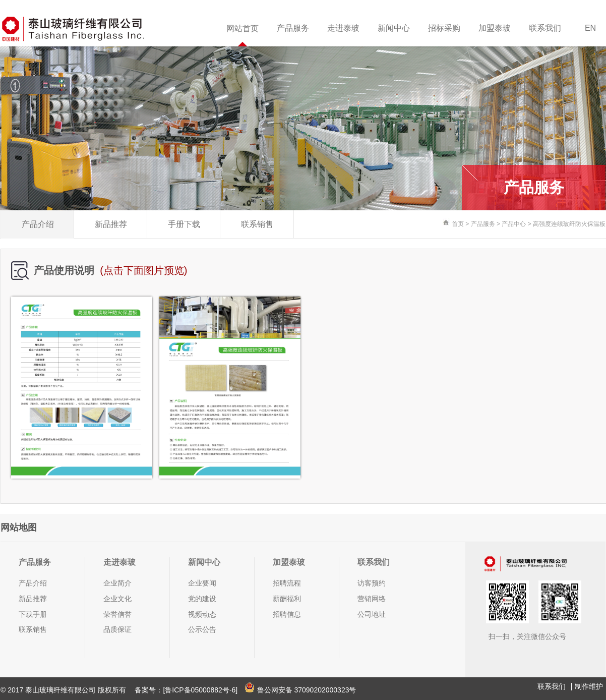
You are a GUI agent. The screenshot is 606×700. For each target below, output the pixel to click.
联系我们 (545, 28)
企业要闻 (202, 583)
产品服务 (293, 28)
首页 (458, 224)
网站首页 (243, 28)
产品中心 (514, 224)
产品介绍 (38, 224)
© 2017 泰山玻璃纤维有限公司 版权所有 (64, 690)
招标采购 (444, 28)
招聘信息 (287, 614)
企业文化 (117, 599)
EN (590, 28)
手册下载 (184, 224)
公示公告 (202, 629)
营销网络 (372, 599)
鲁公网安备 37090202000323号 (300, 690)
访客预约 (372, 583)
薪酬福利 (287, 599)
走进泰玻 (343, 28)
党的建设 (202, 599)
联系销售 (257, 224)
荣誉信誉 (117, 614)
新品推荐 (111, 224)
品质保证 (117, 629)
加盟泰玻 (495, 28)
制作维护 (589, 686)
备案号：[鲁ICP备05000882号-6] (186, 690)
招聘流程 (287, 583)
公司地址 (372, 614)
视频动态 (202, 614)
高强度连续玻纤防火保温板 (569, 224)
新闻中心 (394, 28)
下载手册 (33, 614)
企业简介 (117, 583)
